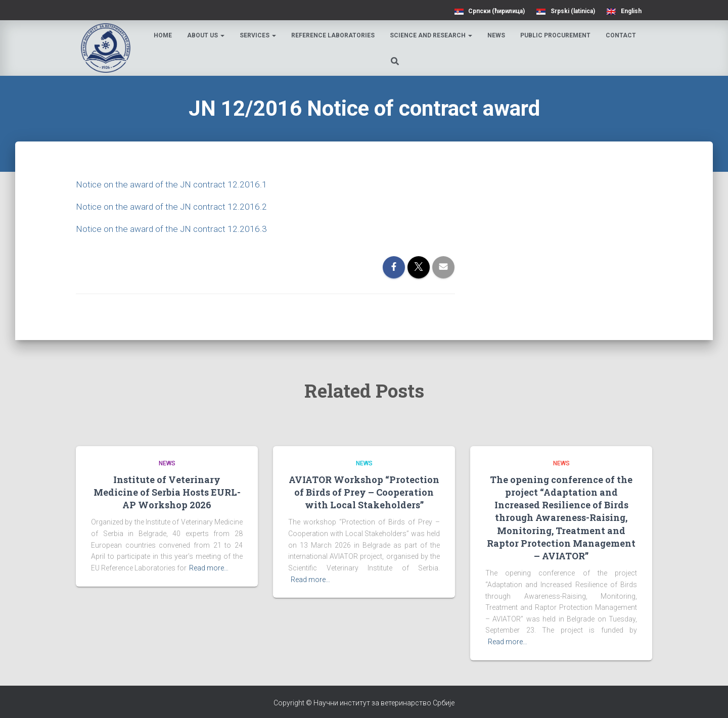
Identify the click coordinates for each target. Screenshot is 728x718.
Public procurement (557, 35)
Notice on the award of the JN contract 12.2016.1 (173, 184)
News (498, 35)
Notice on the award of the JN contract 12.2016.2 (173, 206)
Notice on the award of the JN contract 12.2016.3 (173, 229)
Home (164, 35)
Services (259, 35)
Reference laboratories (334, 35)
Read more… (209, 568)
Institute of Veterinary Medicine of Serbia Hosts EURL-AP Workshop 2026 (167, 492)
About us (207, 35)
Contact (622, 35)
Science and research (433, 35)
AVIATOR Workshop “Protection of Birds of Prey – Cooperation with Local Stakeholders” (364, 492)
